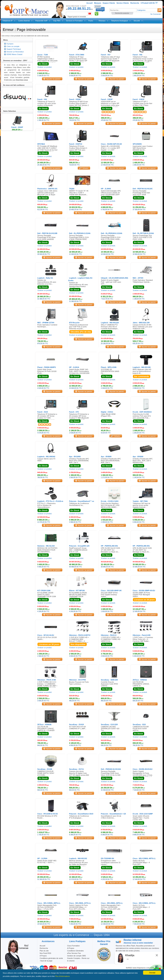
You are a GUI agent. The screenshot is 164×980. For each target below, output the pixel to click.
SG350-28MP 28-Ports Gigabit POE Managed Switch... (141, 595)
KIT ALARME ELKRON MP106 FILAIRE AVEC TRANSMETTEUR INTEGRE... (78, 596)
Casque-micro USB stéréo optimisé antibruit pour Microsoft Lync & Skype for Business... (47, 194)
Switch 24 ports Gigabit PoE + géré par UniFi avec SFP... (111, 282)
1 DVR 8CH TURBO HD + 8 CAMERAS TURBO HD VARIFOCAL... (111, 639)
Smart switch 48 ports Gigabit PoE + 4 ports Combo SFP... (141, 818)
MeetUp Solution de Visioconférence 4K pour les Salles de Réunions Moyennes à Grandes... (79, 863)
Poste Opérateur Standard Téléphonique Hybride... (143, 281)
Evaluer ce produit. (45, 67)
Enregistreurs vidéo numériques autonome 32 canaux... (111, 862)
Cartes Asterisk (24, 21)
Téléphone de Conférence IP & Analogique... (79, 817)
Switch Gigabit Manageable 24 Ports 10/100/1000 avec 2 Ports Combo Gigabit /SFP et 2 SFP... (143, 775)
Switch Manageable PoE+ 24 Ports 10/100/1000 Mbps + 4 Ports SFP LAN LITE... (111, 908)
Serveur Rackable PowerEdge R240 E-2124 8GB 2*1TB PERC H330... (111, 237)
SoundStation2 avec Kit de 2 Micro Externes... (111, 817)
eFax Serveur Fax (74, 953)
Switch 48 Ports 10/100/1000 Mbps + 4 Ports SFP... (141, 862)
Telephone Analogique (119, 21)
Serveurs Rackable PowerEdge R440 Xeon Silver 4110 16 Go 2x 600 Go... (111, 774)
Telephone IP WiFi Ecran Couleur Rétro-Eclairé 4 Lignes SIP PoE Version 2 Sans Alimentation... (79, 104)
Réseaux (102, 21)
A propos (10, 44)
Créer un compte (13, 46)
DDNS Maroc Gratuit (14, 54)
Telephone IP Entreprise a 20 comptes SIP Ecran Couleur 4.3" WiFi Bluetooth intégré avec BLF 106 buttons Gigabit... (47, 418)
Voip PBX (57, 21)
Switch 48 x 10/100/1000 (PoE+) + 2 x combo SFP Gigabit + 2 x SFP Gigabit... (110, 149)
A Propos (71, 948)
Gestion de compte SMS (76, 956)
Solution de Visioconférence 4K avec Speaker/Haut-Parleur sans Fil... (79, 285)
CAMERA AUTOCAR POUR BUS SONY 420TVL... (141, 729)
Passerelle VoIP (41, 21)
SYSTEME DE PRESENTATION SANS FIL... (110, 371)
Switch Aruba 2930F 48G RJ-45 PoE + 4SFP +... (47, 862)
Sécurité (137, 21)
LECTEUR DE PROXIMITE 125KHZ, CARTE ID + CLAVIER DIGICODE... (46, 729)
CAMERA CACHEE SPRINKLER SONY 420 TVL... (110, 729)
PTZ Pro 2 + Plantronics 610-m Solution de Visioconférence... (46, 505)
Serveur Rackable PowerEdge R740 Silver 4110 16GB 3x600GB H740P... (46, 238)
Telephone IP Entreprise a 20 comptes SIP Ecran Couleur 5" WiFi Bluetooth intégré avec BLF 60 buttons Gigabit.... (79, 418)
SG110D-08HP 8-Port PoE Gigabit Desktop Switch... (109, 595)
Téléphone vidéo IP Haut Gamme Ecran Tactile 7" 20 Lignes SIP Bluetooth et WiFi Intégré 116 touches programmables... (111, 61)
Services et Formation (74, 21)
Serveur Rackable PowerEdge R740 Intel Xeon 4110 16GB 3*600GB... (141, 194)
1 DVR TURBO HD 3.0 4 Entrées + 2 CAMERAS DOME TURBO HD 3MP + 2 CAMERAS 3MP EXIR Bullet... (47, 686)
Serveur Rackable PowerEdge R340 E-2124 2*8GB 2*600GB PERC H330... (79, 238)
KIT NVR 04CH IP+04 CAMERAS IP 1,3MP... (78, 728)
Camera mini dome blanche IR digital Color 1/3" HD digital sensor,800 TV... (79, 774)
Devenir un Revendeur (15, 52)
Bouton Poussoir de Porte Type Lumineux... (79, 683)
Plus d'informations (63, 976)
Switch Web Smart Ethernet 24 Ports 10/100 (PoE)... (47, 371)
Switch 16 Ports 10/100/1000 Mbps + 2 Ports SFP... (141, 907)
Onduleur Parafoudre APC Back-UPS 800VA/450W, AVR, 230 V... (111, 461)
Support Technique (14, 49)
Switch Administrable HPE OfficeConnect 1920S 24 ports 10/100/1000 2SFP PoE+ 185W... (111, 194)
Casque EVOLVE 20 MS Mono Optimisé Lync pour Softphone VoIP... (143, 327)
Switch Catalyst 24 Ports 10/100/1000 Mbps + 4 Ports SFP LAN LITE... (78, 907)
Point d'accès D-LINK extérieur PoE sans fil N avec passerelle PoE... (142, 416)
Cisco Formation (73, 946)
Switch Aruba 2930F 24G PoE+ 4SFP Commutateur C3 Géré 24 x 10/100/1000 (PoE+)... (79, 372)
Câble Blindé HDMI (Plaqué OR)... (108, 415)
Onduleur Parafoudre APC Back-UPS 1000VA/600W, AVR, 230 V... (79, 461)
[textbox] (123, 10)
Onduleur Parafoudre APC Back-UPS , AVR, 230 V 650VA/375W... (143, 461)
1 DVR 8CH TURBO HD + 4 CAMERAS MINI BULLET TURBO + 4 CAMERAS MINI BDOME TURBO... (79, 641)
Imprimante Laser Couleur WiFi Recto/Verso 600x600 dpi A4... (143, 148)
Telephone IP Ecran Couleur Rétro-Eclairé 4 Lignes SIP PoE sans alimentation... (78, 149)
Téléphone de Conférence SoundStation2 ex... (79, 504)
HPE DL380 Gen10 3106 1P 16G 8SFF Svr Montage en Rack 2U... (142, 550)
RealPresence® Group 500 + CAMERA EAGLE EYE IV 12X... (78, 550)
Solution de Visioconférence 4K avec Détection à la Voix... (47, 282)
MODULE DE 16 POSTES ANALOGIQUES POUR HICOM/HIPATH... (47, 550)
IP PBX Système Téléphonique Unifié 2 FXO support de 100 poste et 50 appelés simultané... (47, 60)
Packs (91, 21)
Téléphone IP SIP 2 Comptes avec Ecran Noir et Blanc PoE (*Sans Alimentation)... (143, 104)
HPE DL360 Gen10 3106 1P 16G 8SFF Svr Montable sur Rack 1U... (110, 550)
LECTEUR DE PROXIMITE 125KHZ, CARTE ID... (141, 684)
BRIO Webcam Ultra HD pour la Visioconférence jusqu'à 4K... (142, 371)
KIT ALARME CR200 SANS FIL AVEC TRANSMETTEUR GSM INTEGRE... (47, 596)
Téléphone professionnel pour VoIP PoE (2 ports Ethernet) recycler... (79, 327)
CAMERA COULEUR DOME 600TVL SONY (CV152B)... (46, 773)
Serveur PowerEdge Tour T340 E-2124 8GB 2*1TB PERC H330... (142, 237)
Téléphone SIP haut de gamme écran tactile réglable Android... (142, 505)
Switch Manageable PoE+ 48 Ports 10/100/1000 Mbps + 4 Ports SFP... (47, 907)
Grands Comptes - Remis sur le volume (78, 959)
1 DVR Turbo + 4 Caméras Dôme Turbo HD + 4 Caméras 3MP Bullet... (143, 639)
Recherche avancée (122, 13)
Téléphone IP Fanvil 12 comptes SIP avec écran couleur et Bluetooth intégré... (47, 104)
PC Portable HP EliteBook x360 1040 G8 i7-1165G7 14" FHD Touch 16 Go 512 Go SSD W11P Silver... (47, 149)
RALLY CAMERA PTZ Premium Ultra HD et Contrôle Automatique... (110, 327)
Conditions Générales (75, 951)
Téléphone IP (7, 21)
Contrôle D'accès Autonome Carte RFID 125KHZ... (109, 684)
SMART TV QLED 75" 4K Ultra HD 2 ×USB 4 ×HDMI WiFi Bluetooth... (79, 193)
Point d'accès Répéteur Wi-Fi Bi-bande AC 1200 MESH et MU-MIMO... (110, 505)
